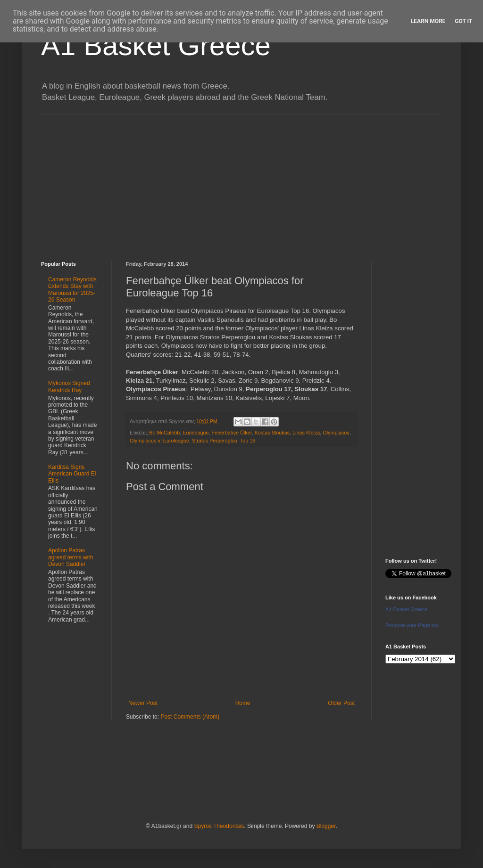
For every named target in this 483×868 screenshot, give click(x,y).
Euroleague (196, 433)
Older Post (341, 703)
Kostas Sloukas (272, 433)
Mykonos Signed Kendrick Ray (69, 386)
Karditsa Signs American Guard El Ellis (72, 474)
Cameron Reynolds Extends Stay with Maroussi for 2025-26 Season (72, 290)
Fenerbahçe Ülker (231, 433)
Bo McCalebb (164, 433)
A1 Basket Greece (156, 45)
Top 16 (248, 441)
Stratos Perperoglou (215, 441)
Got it (463, 21)
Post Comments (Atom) (190, 717)
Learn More (428, 21)
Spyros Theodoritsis (219, 826)
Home (243, 703)
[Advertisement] (241, 181)
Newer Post (143, 703)
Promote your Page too (412, 625)
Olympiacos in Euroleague (159, 441)
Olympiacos (336, 433)
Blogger (326, 826)
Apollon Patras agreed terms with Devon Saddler (71, 557)
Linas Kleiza (306, 433)
